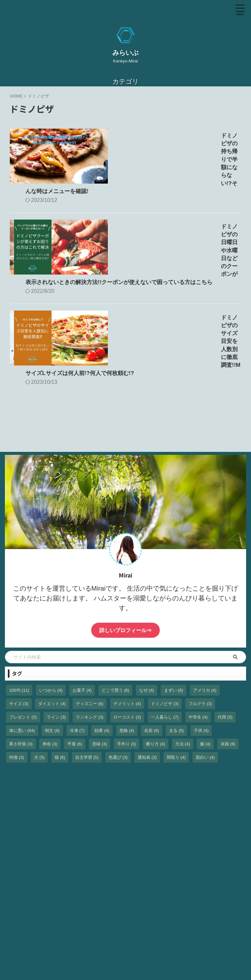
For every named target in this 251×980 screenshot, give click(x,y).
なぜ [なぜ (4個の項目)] (147, 623)
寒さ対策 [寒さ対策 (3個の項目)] (21, 676)
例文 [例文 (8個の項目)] (52, 663)
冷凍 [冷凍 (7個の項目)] (77, 663)
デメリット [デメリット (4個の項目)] (127, 636)
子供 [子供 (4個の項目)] (201, 663)
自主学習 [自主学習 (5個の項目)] (87, 690)
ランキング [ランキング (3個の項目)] (90, 649)
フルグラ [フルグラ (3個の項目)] (200, 636)
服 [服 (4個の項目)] (205, 676)
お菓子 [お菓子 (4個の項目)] (82, 623)
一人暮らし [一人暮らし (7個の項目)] (165, 649)
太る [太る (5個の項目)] (176, 663)
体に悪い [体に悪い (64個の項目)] (22, 663)
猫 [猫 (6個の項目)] (60, 690)
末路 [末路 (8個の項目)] (228, 676)
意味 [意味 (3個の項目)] (100, 676)
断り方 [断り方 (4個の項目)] (156, 676)
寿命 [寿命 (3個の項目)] (50, 676)
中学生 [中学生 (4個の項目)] (198, 649)
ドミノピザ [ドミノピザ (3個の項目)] (165, 636)
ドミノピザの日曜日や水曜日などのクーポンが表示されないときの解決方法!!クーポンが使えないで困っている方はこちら (176, 210)
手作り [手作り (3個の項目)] (127, 676)
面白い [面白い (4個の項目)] (205, 690)
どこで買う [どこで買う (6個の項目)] (116, 623)
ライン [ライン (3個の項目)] (56, 649)
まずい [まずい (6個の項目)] (174, 623)
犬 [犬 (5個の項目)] (39, 690)
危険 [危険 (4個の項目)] (127, 663)
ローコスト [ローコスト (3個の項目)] (127, 649)
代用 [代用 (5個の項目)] (225, 649)
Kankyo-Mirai (133, 956)
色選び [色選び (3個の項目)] (118, 690)
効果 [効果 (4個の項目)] (102, 663)
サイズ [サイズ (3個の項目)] (19, 636)
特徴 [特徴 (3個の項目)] (17, 690)
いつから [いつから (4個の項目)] (51, 623)
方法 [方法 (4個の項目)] (183, 676)
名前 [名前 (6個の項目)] (152, 663)
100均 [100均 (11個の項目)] (19, 623)
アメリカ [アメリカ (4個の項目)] (205, 623)
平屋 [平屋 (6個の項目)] (75, 676)
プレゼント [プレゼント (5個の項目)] (23, 649)
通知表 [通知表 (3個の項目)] (147, 690)
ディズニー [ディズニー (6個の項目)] (90, 636)
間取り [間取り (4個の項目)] (176, 690)
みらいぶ (125, 53)
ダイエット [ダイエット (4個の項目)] (52, 636)
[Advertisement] (54, 808)
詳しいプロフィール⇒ (125, 562)
